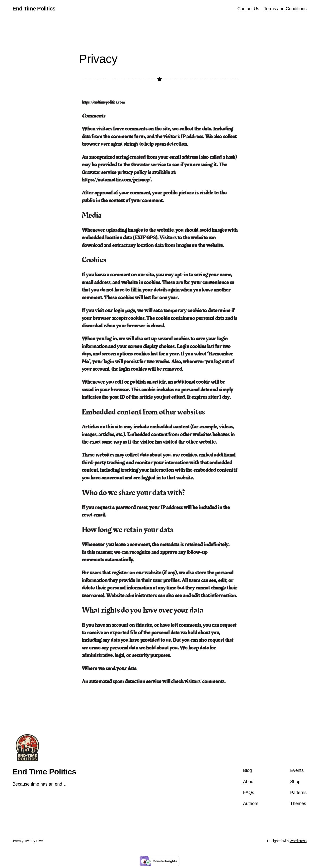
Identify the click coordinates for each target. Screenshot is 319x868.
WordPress (298, 841)
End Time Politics (34, 9)
